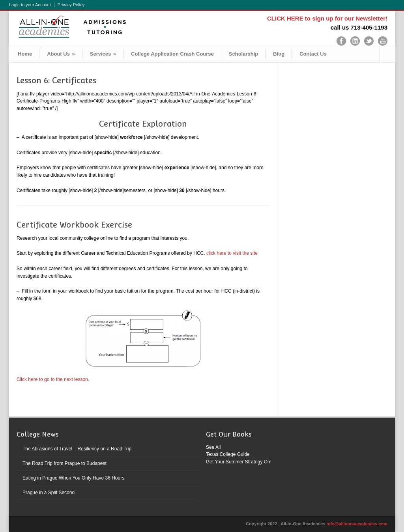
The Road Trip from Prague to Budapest (65, 463)
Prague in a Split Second (49, 493)
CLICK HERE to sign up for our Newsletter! (327, 18)
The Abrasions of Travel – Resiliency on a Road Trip (77, 449)
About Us (61, 54)
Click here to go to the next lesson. (53, 379)
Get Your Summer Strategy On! (239, 462)
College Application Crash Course (172, 54)
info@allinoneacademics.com (357, 524)
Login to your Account (30, 5)
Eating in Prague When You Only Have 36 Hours (73, 478)
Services (103, 54)
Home (25, 54)
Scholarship (243, 54)
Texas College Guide (228, 454)
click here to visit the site (232, 253)
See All (213, 447)
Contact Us (313, 54)
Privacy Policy (71, 5)
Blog (279, 54)
